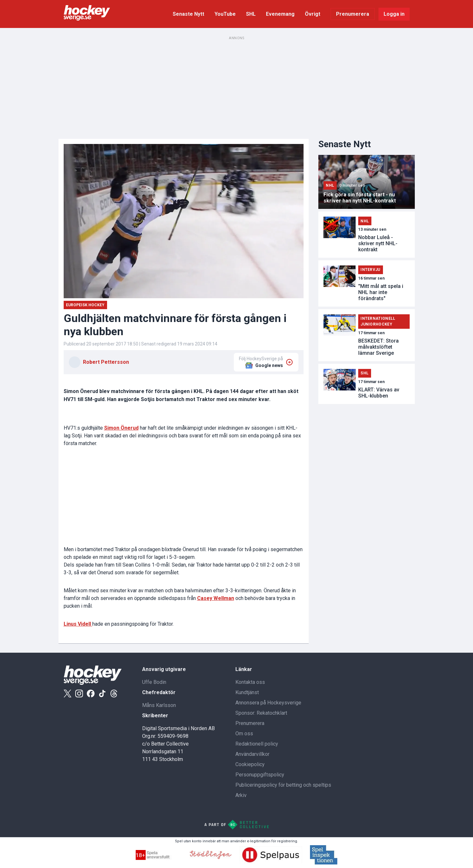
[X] (68, 694)
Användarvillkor (252, 754)
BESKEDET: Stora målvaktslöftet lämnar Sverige (378, 347)
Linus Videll (78, 624)
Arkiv (241, 795)
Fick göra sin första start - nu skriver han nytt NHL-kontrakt (360, 198)
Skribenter (155, 716)
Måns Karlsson (159, 705)
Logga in (394, 14)
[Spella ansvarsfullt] (159, 858)
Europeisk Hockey (85, 305)
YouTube (225, 14)
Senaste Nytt (188, 14)
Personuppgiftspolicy (260, 775)
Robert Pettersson (106, 362)
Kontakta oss (250, 682)
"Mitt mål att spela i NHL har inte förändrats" (381, 292)
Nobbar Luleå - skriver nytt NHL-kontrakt (378, 243)
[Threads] (114, 694)
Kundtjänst (247, 692)
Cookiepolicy (250, 764)
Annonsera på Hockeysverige (268, 703)
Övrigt (313, 14)
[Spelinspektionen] (324, 863)
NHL (330, 185)
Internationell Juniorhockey (378, 321)
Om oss (244, 734)
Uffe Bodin (154, 682)
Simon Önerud (121, 428)
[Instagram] (79, 694)
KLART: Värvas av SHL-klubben (379, 393)
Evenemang (280, 14)
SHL (251, 14)
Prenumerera (353, 14)
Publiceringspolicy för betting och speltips (283, 785)
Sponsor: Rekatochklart (261, 713)
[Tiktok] (102, 694)
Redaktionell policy (257, 744)
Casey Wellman (216, 598)
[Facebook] (91, 694)
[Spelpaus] (271, 862)
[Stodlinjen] (211, 857)
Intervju (370, 270)
